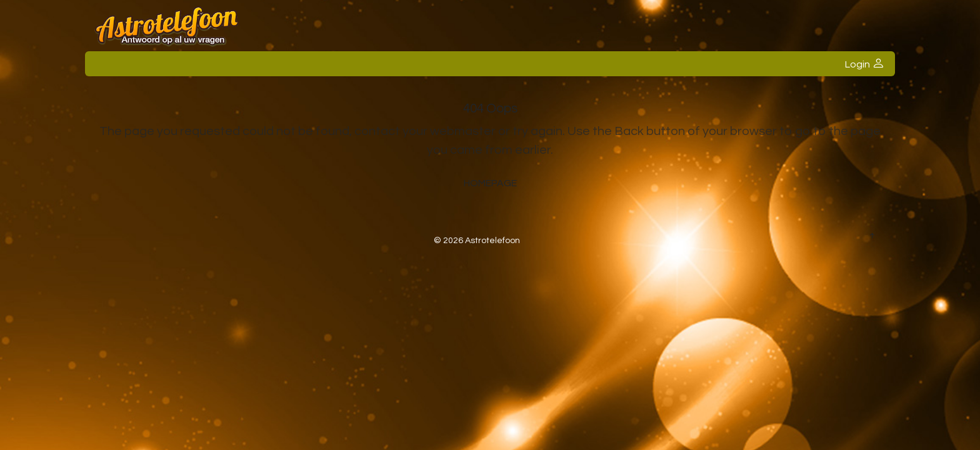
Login (865, 64)
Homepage (490, 183)
